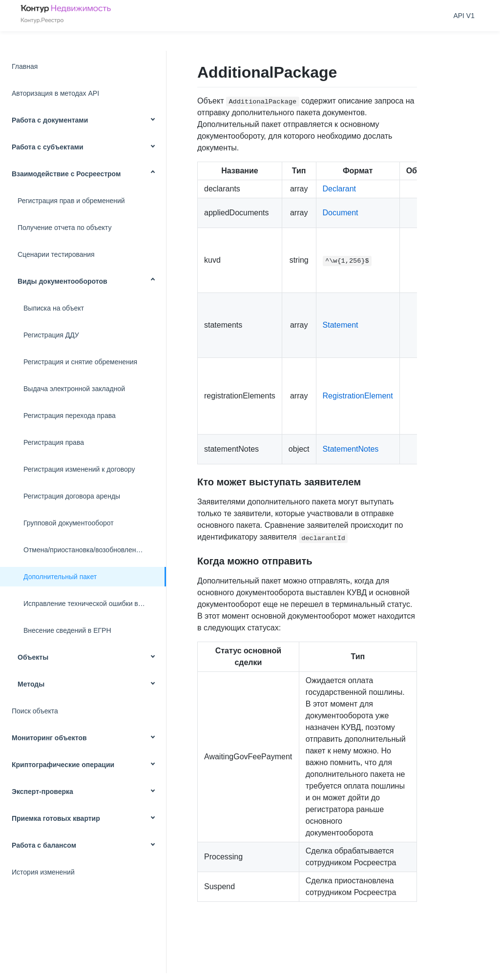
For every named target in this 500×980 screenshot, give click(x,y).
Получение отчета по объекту (64, 228)
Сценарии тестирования (56, 254)
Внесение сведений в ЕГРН (67, 630)
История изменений (43, 872)
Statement (341, 325)
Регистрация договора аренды (72, 496)
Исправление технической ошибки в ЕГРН (91, 604)
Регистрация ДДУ (51, 335)
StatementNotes (351, 449)
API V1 (464, 16)
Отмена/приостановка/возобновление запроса (95, 550)
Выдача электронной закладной (74, 389)
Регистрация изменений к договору (79, 469)
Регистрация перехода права (70, 416)
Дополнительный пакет (60, 577)
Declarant (339, 189)
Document (341, 213)
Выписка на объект (54, 308)
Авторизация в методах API (55, 93)
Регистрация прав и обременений (71, 201)
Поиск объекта (35, 711)
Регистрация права (54, 442)
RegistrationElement (358, 396)
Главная (25, 66)
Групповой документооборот (69, 523)
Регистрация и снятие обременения (80, 362)
